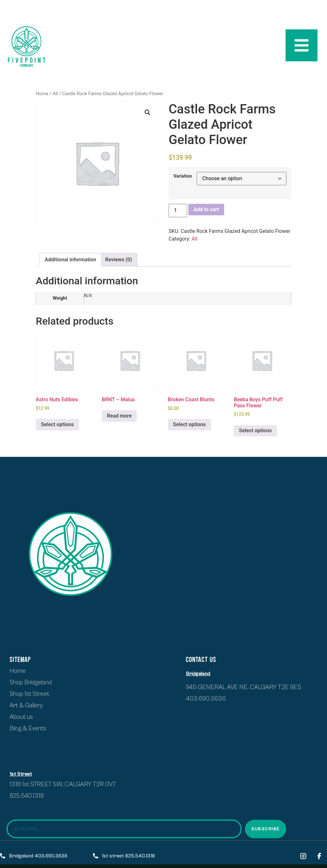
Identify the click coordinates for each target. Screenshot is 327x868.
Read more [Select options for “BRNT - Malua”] (119, 416)
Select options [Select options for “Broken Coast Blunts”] (190, 424)
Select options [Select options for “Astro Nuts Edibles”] (57, 424)
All (55, 94)
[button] (148, 112)
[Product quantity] (178, 211)
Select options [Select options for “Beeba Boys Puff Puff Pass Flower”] (255, 430)
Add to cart (206, 209)
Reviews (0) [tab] (118, 260)
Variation (183, 176)
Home (42, 94)
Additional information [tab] (70, 260)
